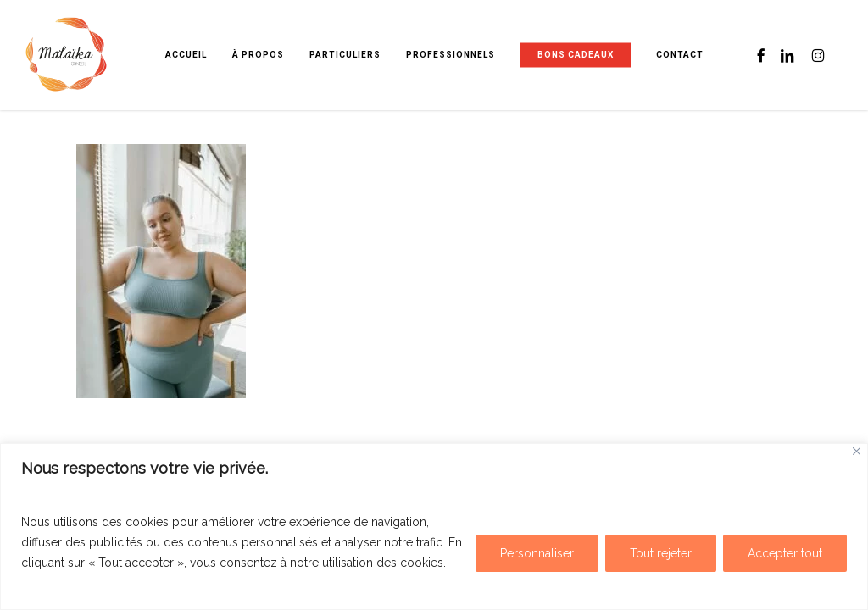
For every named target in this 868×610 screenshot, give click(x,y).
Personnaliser (537, 553)
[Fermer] (857, 451)
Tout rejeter (661, 553)
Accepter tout (785, 553)
